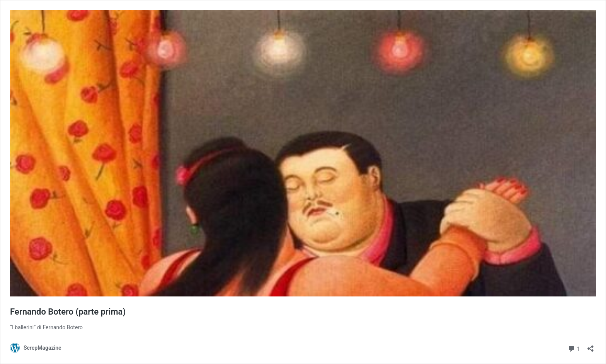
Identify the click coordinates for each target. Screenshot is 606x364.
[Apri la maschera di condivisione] (591, 346)
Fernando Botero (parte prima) (68, 312)
